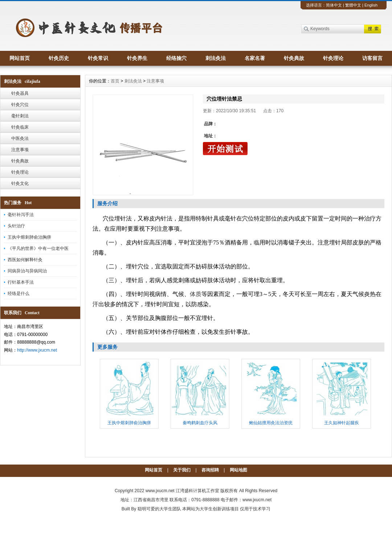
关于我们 (182, 470)
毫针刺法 (20, 116)
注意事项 (20, 150)
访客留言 (372, 58)
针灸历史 (59, 58)
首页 (115, 81)
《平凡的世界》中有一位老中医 (38, 248)
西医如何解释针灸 (25, 260)
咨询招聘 (210, 470)
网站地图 (238, 470)
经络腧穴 (176, 58)
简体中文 (334, 5)
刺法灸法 (216, 58)
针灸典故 (294, 58)
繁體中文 (353, 5)
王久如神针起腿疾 (342, 423)
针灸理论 (333, 58)
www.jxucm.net (160, 491)
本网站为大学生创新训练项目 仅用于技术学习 (226, 509)
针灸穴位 (20, 105)
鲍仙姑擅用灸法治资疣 (271, 423)
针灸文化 (20, 183)
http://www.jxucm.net (37, 350)
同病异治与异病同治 (27, 271)
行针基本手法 (21, 282)
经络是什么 (19, 293)
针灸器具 (20, 93)
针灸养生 (137, 58)
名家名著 (255, 58)
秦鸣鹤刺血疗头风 (200, 423)
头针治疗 (16, 226)
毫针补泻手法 (21, 215)
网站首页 (20, 58)
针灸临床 (20, 127)
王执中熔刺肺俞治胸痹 (29, 237)
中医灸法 (20, 138)
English (371, 5)
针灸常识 (98, 58)
